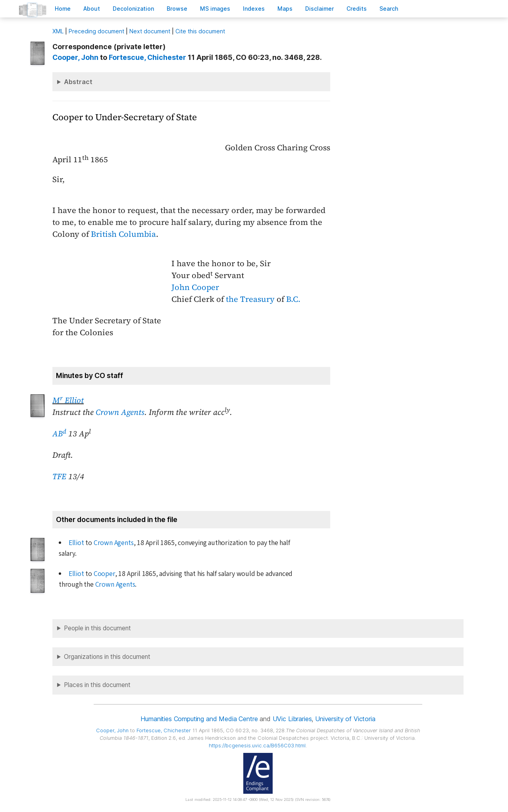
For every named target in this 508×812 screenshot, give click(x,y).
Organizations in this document (107, 657)
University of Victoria (345, 719)
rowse (177, 9)
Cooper (104, 574)
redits (357, 9)
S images (215, 9)
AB (59, 434)
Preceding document (96, 31)
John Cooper (195, 287)
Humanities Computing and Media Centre (199, 719)
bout (92, 9)
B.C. (293, 299)
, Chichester (147, 57)
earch (389, 9)
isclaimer (319, 9)
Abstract (78, 82)
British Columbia (123, 234)
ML (58, 31)
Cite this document (200, 31)
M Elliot (68, 400)
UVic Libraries (292, 719)
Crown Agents (120, 412)
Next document (150, 31)
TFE (59, 476)
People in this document (97, 628)
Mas (285, 9)
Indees (254, 9)
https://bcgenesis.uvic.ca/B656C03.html (257, 746)
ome (63, 9)
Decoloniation (133, 9)
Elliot (76, 543)
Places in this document (97, 685)
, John (75, 57)
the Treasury (250, 299)
